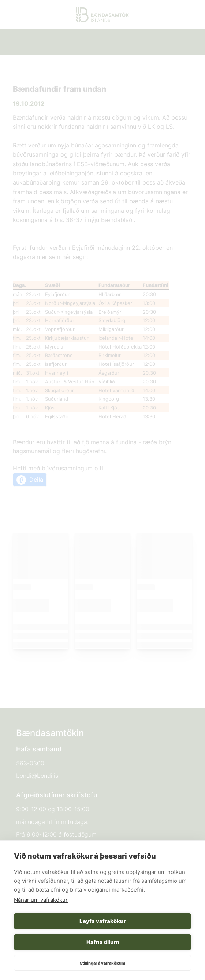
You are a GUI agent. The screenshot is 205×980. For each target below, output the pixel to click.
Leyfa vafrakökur (103, 921)
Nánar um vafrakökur (41, 900)
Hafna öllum (103, 942)
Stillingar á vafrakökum (102, 963)
